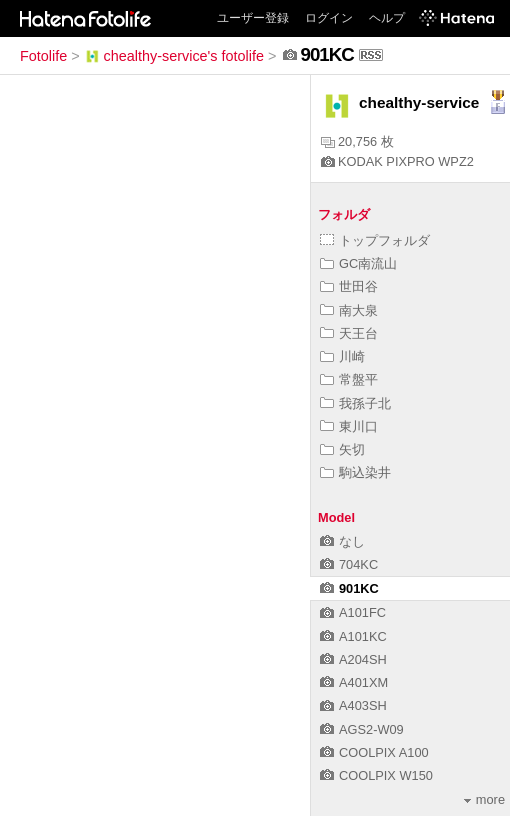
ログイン (329, 18)
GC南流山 (358, 263)
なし (342, 541)
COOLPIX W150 (376, 775)
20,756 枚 (357, 141)
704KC (349, 564)
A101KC (353, 636)
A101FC (353, 612)
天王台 (349, 333)
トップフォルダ (375, 240)
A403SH (353, 705)
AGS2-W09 (362, 729)
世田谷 (349, 286)
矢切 (342, 449)
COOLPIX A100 (374, 752)
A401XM (354, 682)
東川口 (349, 426)
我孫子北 (355, 403)
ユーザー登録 (253, 18)
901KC (349, 588)
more (484, 799)
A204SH (353, 659)
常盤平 (349, 379)
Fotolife (43, 56)
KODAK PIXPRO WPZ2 (397, 161)
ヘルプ (387, 18)
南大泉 (349, 310)
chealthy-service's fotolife (174, 56)
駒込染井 (355, 472)
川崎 (342, 356)
